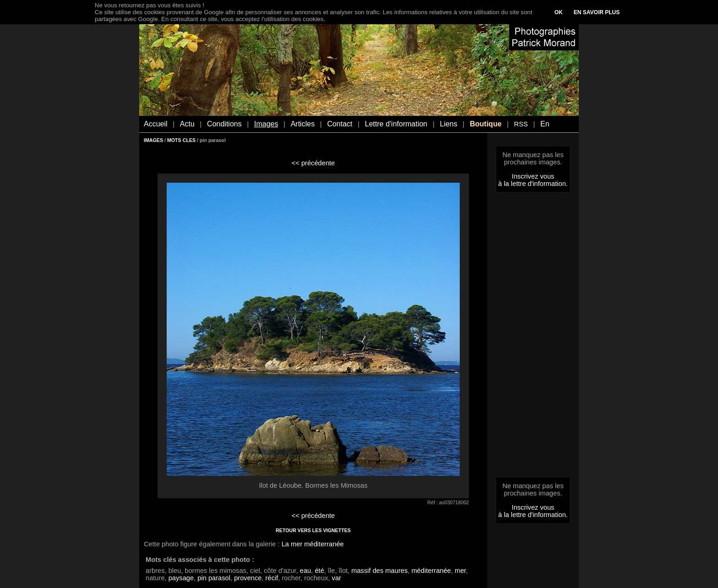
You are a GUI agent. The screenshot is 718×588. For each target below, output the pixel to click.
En (545, 124)
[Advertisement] (533, 338)
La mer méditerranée (313, 544)
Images (266, 124)
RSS (521, 124)
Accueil (156, 124)
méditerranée (431, 571)
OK (559, 12)
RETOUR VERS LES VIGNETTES (313, 530)
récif (272, 578)
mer (460, 571)
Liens (448, 124)
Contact (340, 124)
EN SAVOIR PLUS (597, 12)
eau (305, 571)
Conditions (224, 124)
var (337, 578)
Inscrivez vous (533, 176)
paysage (181, 578)
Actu (187, 124)
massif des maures (379, 571)
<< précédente (313, 163)
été (319, 571)
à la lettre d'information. (533, 184)
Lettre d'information (396, 124)
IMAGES (153, 140)
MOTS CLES (181, 140)
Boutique (486, 124)
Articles (303, 124)
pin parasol (214, 578)
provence (248, 578)
